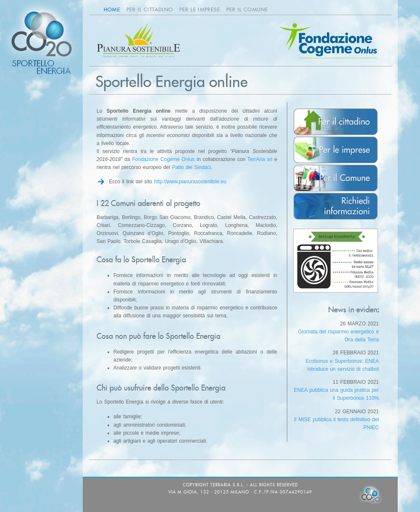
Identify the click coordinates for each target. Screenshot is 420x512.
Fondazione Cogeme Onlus (163, 159)
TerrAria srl (260, 159)
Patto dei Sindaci (191, 167)
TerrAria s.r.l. (228, 485)
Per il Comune (247, 9)
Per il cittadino (150, 9)
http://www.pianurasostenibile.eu (190, 182)
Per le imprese (200, 9)
